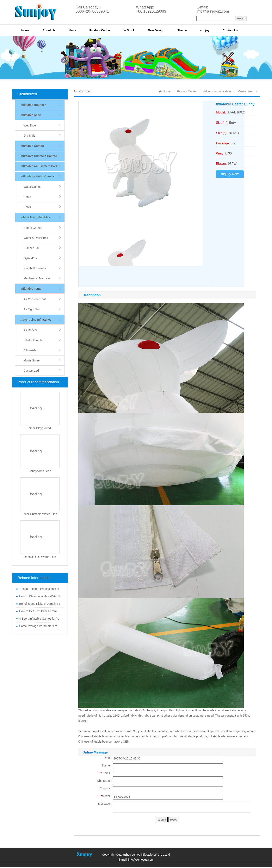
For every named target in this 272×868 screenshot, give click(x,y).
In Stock (129, 30)
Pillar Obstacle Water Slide (40, 514)
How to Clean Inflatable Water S (40, 596)
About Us (49, 30)
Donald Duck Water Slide (40, 557)
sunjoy (205, 30)
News (72, 30)
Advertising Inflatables (217, 91)
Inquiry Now (230, 174)
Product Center (100, 30)
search (241, 18)
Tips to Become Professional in (39, 589)
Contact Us (230, 30)
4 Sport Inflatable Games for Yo (39, 619)
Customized (27, 94)
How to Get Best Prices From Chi (40, 611)
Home (25, 30)
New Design (156, 30)
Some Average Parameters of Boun (40, 626)
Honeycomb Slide (40, 471)
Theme (182, 30)
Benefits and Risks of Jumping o (40, 604)
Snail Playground (40, 428)
